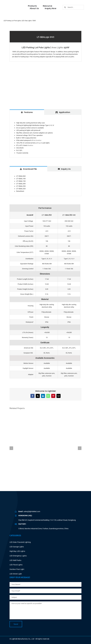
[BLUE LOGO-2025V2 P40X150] (30, 503)
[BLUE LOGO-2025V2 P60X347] (14, 6)
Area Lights (57, 47)
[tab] (27, 112)
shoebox (30, 145)
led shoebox (37, 140)
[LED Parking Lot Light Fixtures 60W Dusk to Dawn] (45, 413)
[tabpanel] (45, 136)
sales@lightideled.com (32, 511)
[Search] (65, 7)
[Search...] (73, 7)
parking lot (39, 143)
